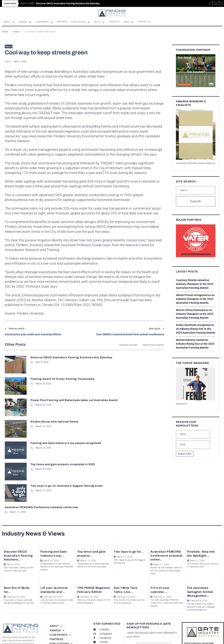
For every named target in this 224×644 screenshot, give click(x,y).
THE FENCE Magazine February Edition (92, 544)
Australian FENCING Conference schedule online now (124, 420)
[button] (9, 22)
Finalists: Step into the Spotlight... (200, 500)
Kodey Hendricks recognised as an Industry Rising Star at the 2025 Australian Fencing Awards (196, 329)
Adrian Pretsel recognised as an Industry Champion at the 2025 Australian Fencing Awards (195, 299)
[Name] (193, 434)
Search (196, 201)
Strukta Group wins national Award (136, 378)
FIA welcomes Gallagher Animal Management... (203, 544)
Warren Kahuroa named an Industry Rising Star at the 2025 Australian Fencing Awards (195, 344)
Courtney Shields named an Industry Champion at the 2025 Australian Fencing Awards (195, 284)
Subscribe (185, 454)
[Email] (193, 445)
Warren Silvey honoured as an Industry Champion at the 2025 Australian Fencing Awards (195, 314)
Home (5, 32)
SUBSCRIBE (153, 619)
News (16, 32)
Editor (8, 62)
